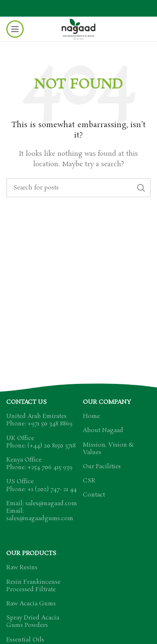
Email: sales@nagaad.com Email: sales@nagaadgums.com (42, 511)
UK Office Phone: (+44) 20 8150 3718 (41, 442)
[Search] (78, 188)
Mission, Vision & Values (108, 449)
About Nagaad (103, 430)
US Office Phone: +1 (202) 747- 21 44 (41, 485)
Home (91, 416)
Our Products (31, 553)
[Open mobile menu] (15, 29)
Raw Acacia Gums (31, 604)
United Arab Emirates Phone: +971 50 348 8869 (39, 420)
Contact (94, 495)
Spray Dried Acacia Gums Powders (33, 622)
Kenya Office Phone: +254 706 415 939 (39, 464)
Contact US (26, 402)
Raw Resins (22, 568)
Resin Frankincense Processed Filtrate (33, 586)
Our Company (107, 402)
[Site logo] (79, 28)
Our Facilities (102, 467)
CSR (89, 481)
